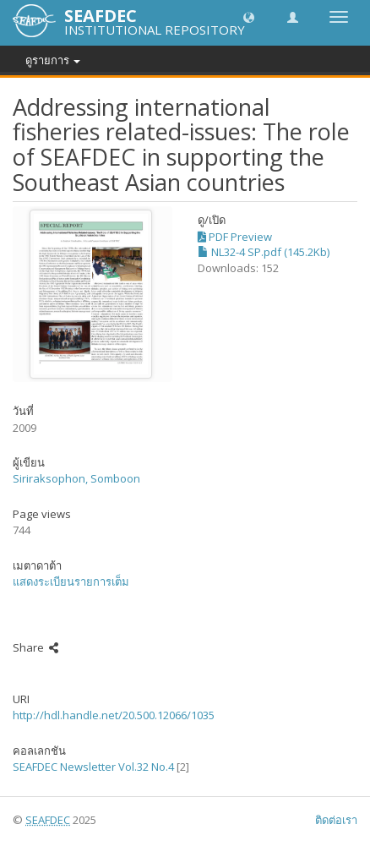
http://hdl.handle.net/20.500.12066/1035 (114, 715)
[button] (249, 16)
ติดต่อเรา (336, 820)
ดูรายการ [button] (53, 60)
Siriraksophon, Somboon (76, 478)
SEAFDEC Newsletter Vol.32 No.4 (93, 767)
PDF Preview (235, 237)
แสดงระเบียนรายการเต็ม (71, 581)
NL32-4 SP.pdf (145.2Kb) (264, 252)
